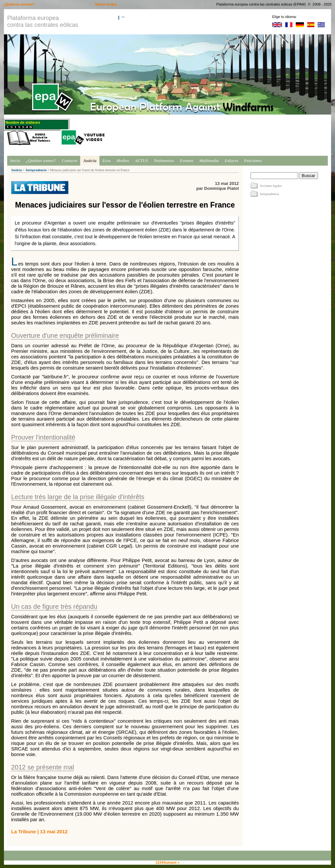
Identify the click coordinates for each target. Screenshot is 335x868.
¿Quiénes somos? (41, 161)
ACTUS (141, 161)
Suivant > (172, 862)
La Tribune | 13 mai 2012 (39, 832)
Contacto (70, 161)
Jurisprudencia (36, 170)
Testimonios (164, 161)
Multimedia (209, 161)
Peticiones (253, 161)
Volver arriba (106, 4)
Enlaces (231, 161)
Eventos (187, 161)
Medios (123, 161)
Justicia (90, 161)
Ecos (106, 161)
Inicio (15, 161)
